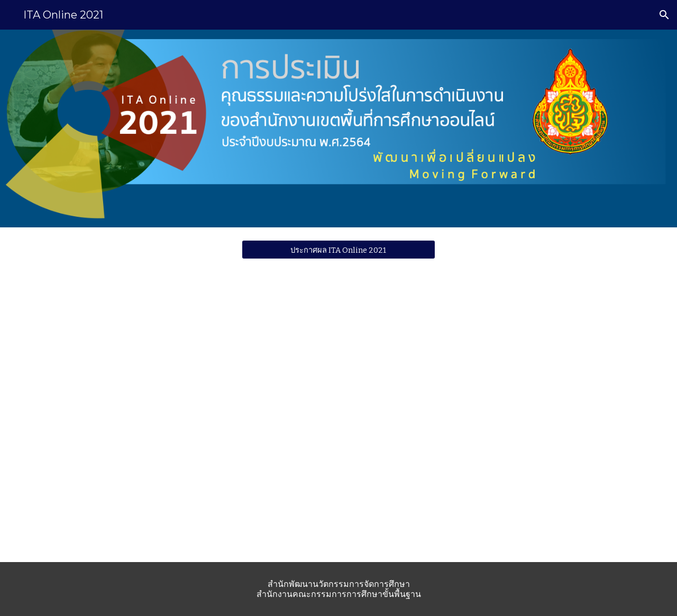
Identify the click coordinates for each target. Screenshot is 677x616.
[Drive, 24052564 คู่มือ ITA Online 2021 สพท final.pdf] (547, 416)
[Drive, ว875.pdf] (338, 416)
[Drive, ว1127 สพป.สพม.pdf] (130, 417)
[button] (664, 15)
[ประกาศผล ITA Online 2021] (338, 250)
